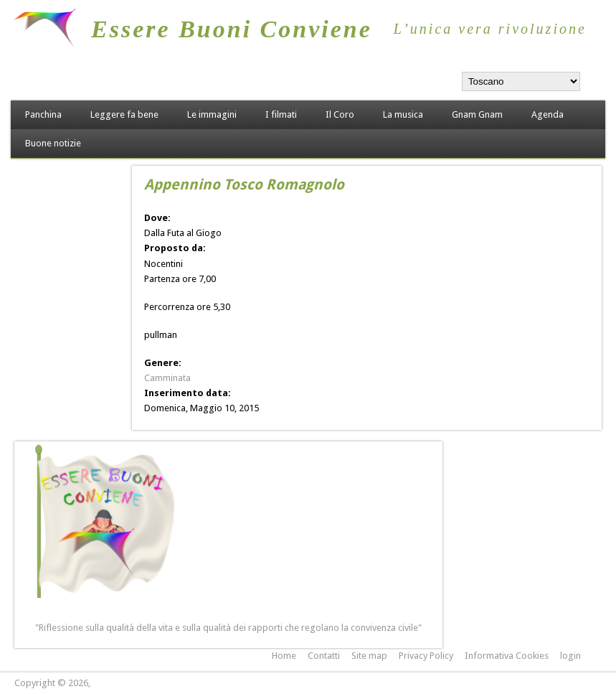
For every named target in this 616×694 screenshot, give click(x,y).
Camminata (167, 378)
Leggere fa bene (124, 114)
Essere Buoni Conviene (232, 29)
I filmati (281, 114)
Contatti (324, 656)
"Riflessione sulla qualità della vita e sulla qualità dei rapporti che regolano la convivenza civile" (228, 628)
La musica (403, 114)
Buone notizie (53, 143)
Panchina (43, 114)
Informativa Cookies (507, 656)
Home (284, 656)
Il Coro (340, 114)
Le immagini (212, 114)
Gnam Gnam (477, 114)
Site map (369, 656)
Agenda (548, 114)
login (570, 656)
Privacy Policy (426, 656)
